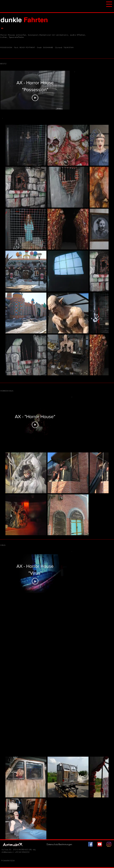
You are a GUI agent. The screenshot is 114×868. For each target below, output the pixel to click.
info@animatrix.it (7, 852)
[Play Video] (35, 98)
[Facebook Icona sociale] (90, 844)
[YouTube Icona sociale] (100, 844)
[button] (109, 4)
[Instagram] (109, 844)
